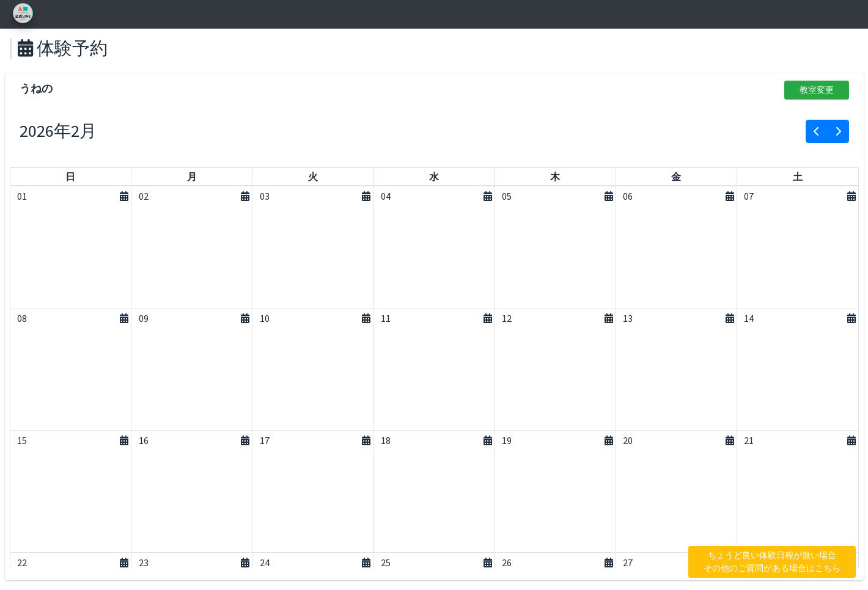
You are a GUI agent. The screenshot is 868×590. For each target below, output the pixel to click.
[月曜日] (192, 177)
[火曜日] (313, 177)
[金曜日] (676, 177)
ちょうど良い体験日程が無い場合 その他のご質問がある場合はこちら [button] (772, 562)
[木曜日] (555, 177)
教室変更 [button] (817, 90)
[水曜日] (434, 177)
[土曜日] (798, 177)
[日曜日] (70, 177)
